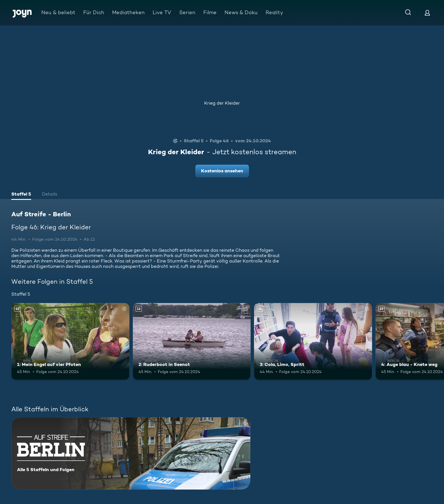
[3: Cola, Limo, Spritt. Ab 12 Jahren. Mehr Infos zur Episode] (313, 341)
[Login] (427, 13)
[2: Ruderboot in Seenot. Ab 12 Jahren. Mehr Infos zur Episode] (192, 341)
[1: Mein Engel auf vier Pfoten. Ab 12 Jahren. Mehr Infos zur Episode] (70, 341)
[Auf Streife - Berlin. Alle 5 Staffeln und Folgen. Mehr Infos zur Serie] (131, 453)
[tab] (21, 195)
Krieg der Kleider (222, 103)
